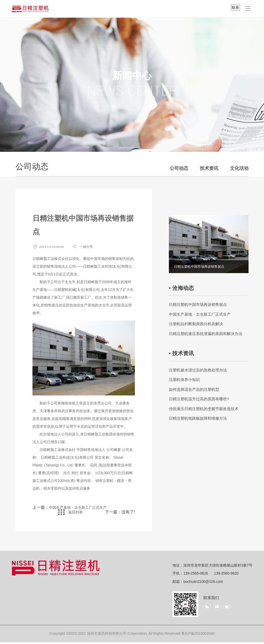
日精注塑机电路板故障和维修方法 (198, 418)
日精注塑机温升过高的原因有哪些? (199, 399)
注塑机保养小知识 (184, 380)
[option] (209, 244)
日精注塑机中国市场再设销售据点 (198, 304)
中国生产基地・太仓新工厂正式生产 (82, 509)
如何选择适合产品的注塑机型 (194, 389)
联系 (235, 7)
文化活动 (239, 168)
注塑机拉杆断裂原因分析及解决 (196, 324)
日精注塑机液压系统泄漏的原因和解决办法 (206, 334)
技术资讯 (209, 168)
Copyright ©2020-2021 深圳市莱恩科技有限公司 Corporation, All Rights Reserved (115, 635)
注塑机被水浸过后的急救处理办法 (198, 370)
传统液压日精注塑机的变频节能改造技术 (204, 409)
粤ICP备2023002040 (198, 635)
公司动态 (179, 168)
